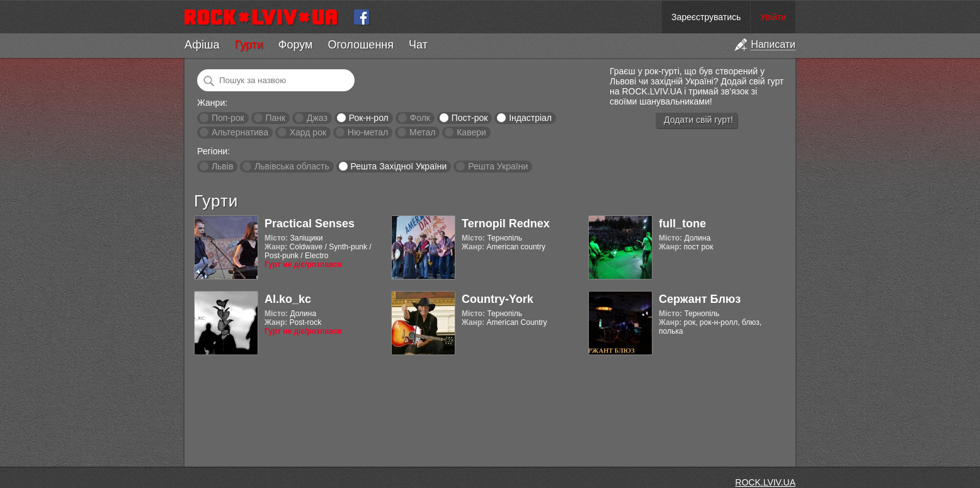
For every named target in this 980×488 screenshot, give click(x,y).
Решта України (498, 166)
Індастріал (530, 118)
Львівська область (292, 166)
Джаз (317, 118)
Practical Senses (310, 224)
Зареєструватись (706, 17)
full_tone (682, 224)
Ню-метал (368, 132)
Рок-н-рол (369, 118)
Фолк (420, 118)
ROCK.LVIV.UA (765, 482)
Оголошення (361, 45)
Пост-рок (470, 118)
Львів (222, 166)
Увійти (773, 17)
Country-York (498, 299)
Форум (296, 45)
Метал (422, 132)
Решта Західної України (398, 166)
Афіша (202, 45)
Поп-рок (228, 118)
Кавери (471, 132)
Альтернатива (240, 132)
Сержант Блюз (700, 299)
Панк (275, 118)
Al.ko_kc (288, 299)
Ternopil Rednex (506, 224)
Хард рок (308, 132)
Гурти (248, 45)
